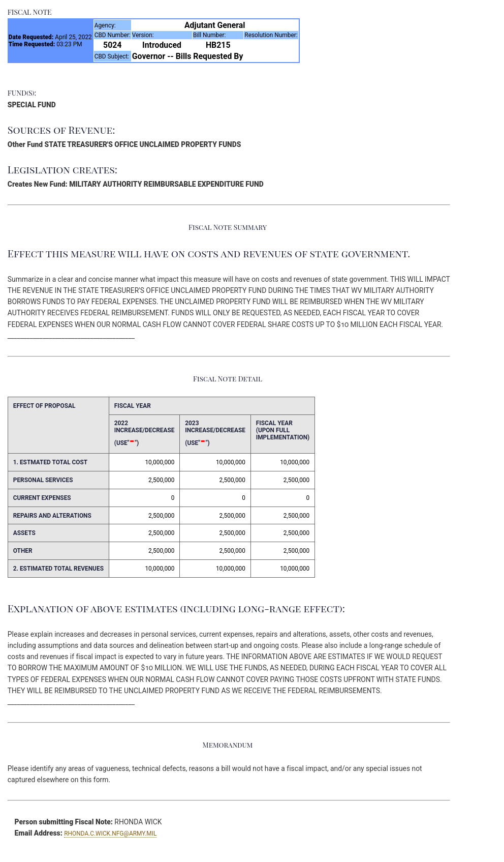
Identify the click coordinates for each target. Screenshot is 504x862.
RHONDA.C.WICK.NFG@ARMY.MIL (110, 834)
